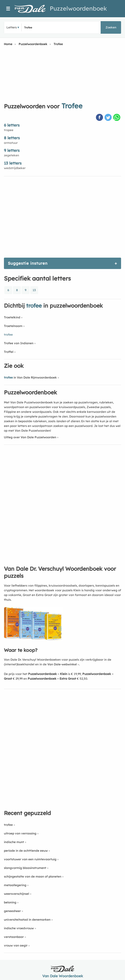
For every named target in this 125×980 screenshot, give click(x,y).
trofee (8, 825)
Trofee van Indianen (19, 343)
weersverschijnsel (17, 894)
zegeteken (11, 155)
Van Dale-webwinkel (62, 664)
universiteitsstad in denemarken (27, 920)
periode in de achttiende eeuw (26, 851)
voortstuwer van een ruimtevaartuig (30, 859)
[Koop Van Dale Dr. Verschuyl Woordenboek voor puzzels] (33, 640)
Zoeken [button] (111, 27)
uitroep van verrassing (20, 833)
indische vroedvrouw (19, 928)
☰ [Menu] (8, 9)
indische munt (14, 842)
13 (34, 290)
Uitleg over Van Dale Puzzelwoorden (30, 437)
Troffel (9, 352)
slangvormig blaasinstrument (25, 868)
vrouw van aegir (16, 945)
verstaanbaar (14, 937)
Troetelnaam (13, 326)
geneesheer (12, 911)
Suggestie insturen (28, 263)
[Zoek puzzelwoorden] (45, 27)
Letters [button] (12, 27)
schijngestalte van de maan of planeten (33, 876)
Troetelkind (12, 317)
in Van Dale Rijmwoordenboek (30, 377)
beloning (10, 902)
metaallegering (15, 885)
